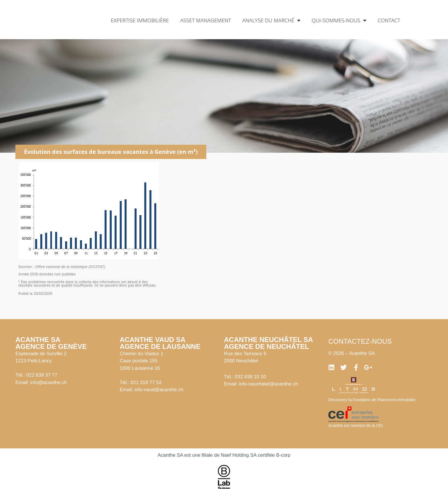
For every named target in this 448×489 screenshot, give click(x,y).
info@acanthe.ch (49, 382)
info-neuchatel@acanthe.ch (268, 384)
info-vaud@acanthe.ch (159, 390)
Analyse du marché (271, 20)
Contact (389, 20)
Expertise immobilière (140, 20)
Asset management (206, 20)
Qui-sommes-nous (339, 20)
